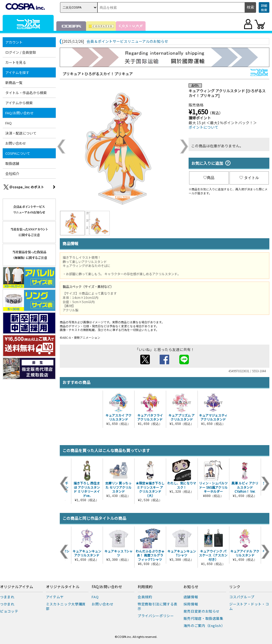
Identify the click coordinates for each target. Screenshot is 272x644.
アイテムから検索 (19, 103)
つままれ (7, 597)
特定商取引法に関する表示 (158, 606)
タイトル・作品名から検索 (26, 93)
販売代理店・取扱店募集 (203, 618)
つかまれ (7, 604)
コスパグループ (242, 597)
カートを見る (16, 62)
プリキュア (72, 74)
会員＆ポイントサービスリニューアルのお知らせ (127, 41)
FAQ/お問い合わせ (20, 113)
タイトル (249, 178)
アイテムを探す (17, 72)
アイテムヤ (55, 597)
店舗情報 (191, 597)
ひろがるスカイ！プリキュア (109, 74)
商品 (209, 178)
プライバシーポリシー (156, 616)
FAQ (8, 123)
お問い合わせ (16, 143)
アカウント (14, 42)
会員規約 (145, 597)
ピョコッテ (9, 611)
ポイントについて (203, 127)
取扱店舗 (12, 163)
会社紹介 (12, 173)
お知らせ (191, 587)
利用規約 (145, 587)
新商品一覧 (14, 83)
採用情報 (191, 604)
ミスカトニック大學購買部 (66, 606)
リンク (235, 587)
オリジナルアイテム (17, 587)
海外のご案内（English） (204, 626)
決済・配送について (21, 133)
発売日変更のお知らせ (202, 611)
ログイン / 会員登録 (21, 52)
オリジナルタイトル (63, 587)
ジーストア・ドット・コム (249, 606)
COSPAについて (18, 153)
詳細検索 (264, 8)
